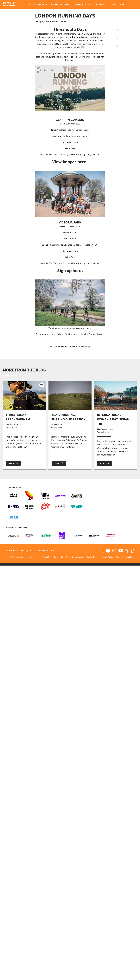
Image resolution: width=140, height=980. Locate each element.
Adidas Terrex (61, 53)
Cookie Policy (93, 557)
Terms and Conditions (125, 557)
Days (88, 346)
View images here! (70, 162)
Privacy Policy (107, 557)
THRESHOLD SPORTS (16, 551)
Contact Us (58, 557)
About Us (47, 557)
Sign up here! (70, 271)
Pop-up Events (59, 21)
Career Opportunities (75, 557)
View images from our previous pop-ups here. (70, 328)
